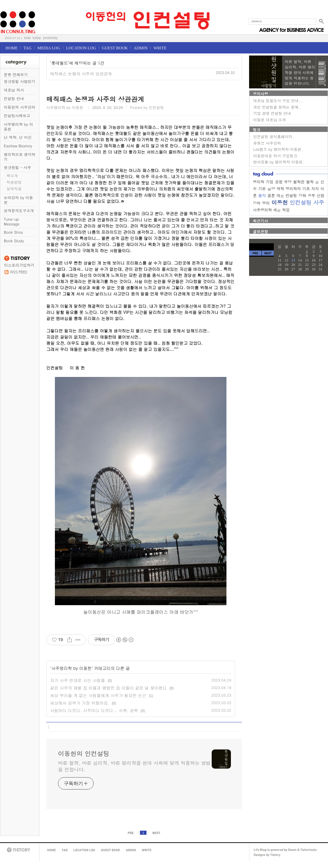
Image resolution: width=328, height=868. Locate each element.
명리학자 (293, 189)
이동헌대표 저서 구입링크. (276, 156)
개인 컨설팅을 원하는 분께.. (277, 107)
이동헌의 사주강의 (20, 107)
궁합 (279, 182)
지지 (315, 189)
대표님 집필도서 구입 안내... (278, 101)
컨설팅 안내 (14, 99)
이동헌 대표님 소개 (270, 120)
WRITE (160, 48)
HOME (11, 48)
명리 (266, 203)
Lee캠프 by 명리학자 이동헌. (278, 149)
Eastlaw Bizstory (18, 146)
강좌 (302, 195)
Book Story (13, 232)
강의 (257, 203)
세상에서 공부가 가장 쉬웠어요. (80, 703)
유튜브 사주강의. (268, 143)
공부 (311, 195)
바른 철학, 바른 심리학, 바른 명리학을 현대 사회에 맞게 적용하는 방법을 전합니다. (134, 766)
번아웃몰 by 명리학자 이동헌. (279, 162)
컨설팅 (291, 195)
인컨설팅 (301, 202)
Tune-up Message (12, 222)
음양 (271, 189)
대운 (280, 195)
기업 (270, 182)
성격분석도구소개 (19, 211)
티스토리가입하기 (19, 265)
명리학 (259, 182)
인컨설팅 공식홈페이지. (273, 137)
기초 (306, 189)
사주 (319, 202)
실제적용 (14, 189)
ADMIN (140, 48)
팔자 (262, 195)
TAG (27, 48)
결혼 (271, 195)
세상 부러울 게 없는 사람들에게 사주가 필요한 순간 (98, 695)
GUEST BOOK (115, 48)
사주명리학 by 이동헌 (18, 127)
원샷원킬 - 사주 (17, 167)
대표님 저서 (14, 90)
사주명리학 (262, 210)
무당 (288, 182)
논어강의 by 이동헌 (18, 200)
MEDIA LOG (49, 48)
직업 (286, 210)
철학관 (299, 182)
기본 (262, 189)
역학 (280, 189)
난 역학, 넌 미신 (18, 137)
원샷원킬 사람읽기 (20, 81)
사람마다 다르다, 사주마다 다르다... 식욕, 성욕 (94, 710)
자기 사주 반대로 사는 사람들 (78, 680)
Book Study (14, 241)
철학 (310, 182)
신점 (320, 195)
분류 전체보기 (16, 75)
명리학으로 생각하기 (20, 157)
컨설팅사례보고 (17, 116)
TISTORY (20, 850)
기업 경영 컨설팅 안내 (272, 113)
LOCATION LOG (81, 48)
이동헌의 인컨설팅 (8, 9)
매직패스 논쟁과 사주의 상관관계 (81, 74)
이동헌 (280, 202)
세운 (277, 210)
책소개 (12, 176)
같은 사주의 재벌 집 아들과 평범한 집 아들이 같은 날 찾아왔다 (108, 688)
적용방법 (14, 182)
